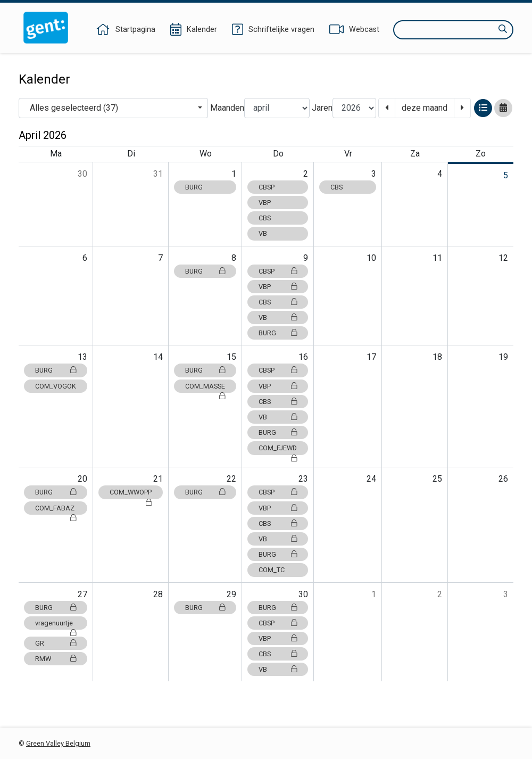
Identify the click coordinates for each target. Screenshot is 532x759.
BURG (194, 187)
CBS (265, 218)
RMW (56, 659)
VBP (265, 203)
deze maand (425, 108)
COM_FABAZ (56, 509)
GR (56, 643)
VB (263, 233)
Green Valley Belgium (58, 743)
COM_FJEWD (278, 449)
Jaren (322, 108)
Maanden (227, 108)
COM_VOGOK (56, 386)
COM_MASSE (205, 387)
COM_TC (272, 570)
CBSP (267, 187)
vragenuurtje (56, 624)
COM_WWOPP (131, 493)
